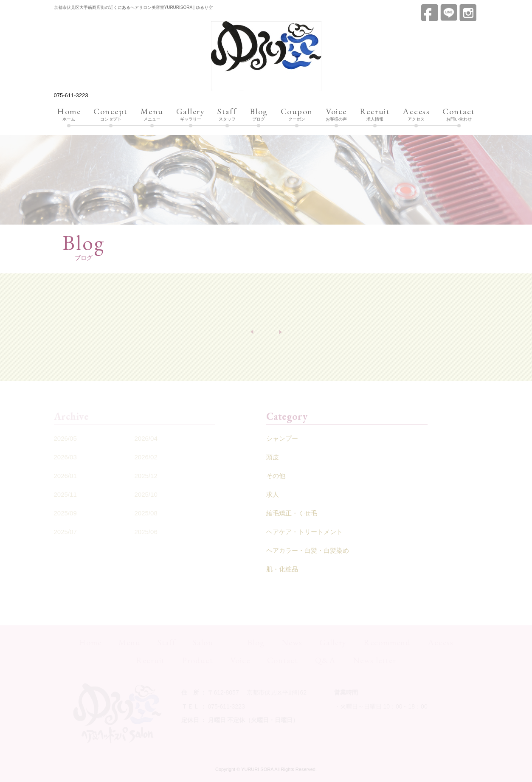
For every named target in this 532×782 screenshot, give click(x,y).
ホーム (69, 115)
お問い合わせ (459, 115)
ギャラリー (191, 115)
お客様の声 (336, 115)
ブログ (259, 115)
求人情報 (375, 115)
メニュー (152, 115)
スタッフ (227, 115)
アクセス (416, 115)
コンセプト (111, 115)
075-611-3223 (71, 95)
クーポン (297, 115)
